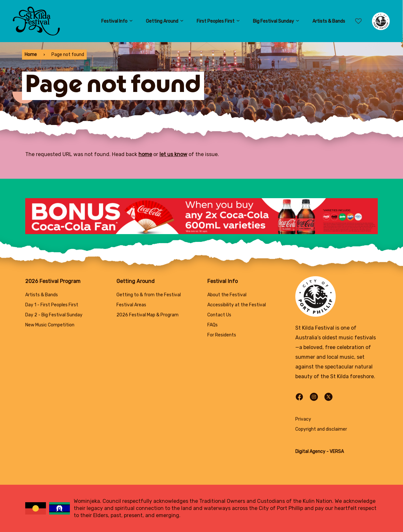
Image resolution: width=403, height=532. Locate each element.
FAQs (212, 325)
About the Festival (227, 295)
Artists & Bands (329, 21)
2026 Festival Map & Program (147, 315)
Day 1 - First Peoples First (52, 305)
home (145, 154)
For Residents (222, 335)
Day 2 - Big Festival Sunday (54, 315)
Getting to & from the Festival (149, 295)
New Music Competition (50, 325)
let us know (173, 154)
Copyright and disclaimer (321, 429)
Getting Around (165, 21)
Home (31, 55)
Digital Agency (310, 452)
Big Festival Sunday (276, 21)
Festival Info (117, 21)
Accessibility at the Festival (237, 305)
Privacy (303, 419)
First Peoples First (218, 21)
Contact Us (219, 315)
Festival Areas (131, 305)
